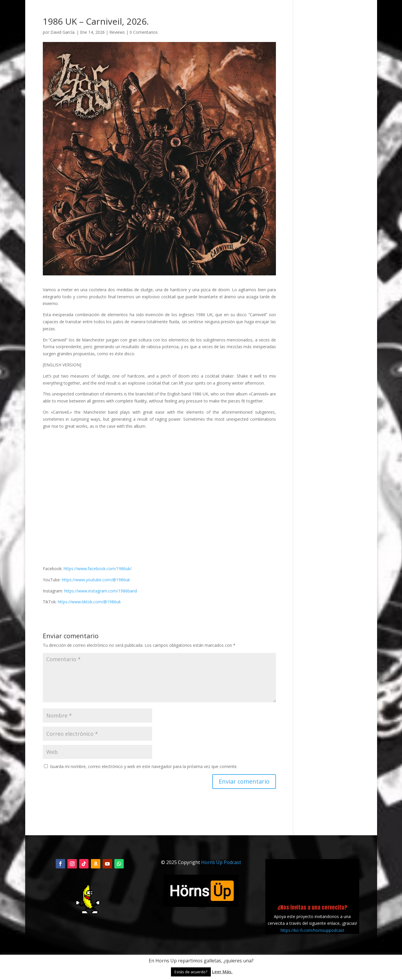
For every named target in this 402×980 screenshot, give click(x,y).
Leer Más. (222, 971)
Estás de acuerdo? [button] (191, 972)
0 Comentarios (144, 32)
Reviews (117, 32)
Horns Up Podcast (221, 862)
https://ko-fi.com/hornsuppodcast (312, 930)
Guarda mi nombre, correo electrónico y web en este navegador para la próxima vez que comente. (144, 766)
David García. (63, 32)
